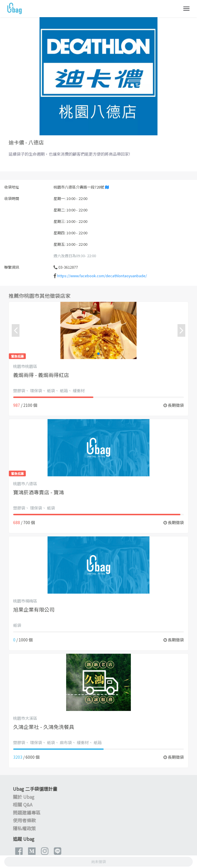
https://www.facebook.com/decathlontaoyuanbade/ (102, 276)
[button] (98, 354)
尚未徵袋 (98, 862)
